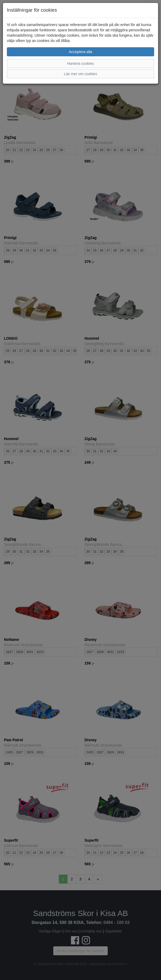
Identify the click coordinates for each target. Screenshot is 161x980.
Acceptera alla (81, 52)
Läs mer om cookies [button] (80, 74)
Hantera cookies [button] (80, 63)
